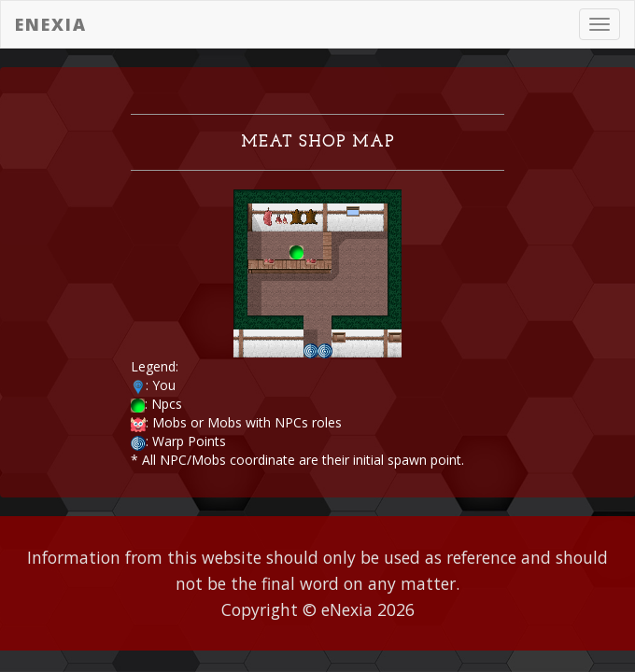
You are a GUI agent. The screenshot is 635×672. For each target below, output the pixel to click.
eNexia (51, 24)
